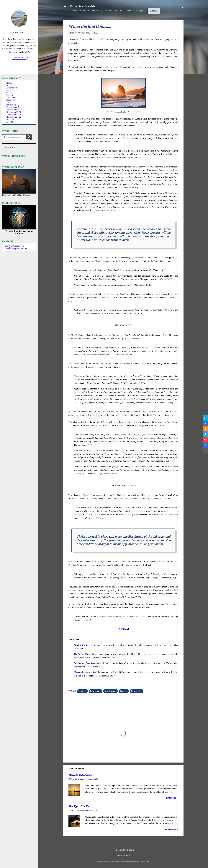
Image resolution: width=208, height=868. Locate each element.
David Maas (19, 32)
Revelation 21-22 (14, 117)
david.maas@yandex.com (16, 248)
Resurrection (137, 700)
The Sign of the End (79, 815)
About (9, 85)
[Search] (182, 7)
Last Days (11, 97)
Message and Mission (80, 783)
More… (128, 20)
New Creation (110, 700)
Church (10, 95)
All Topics (11, 122)
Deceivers (11, 100)
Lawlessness (96, 700)
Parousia (124, 700)
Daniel (9, 102)
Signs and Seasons (82, 681)
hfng (129, 855)
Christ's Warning (82, 653)
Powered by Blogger (123, 850)
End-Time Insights (82, 6)
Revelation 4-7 (13, 107)
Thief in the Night (82, 663)
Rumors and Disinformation (87, 672)
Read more (171, 806)
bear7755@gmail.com (15, 246)
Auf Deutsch (100, 20)
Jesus (86, 20)
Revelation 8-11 (13, 110)
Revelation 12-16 (14, 112)
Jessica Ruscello (121, 120)
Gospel (115, 20)
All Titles (10, 119)
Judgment (82, 700)
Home (75, 20)
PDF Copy (123, 637)
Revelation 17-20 (14, 114)
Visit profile (19, 58)
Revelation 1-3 (13, 105)
